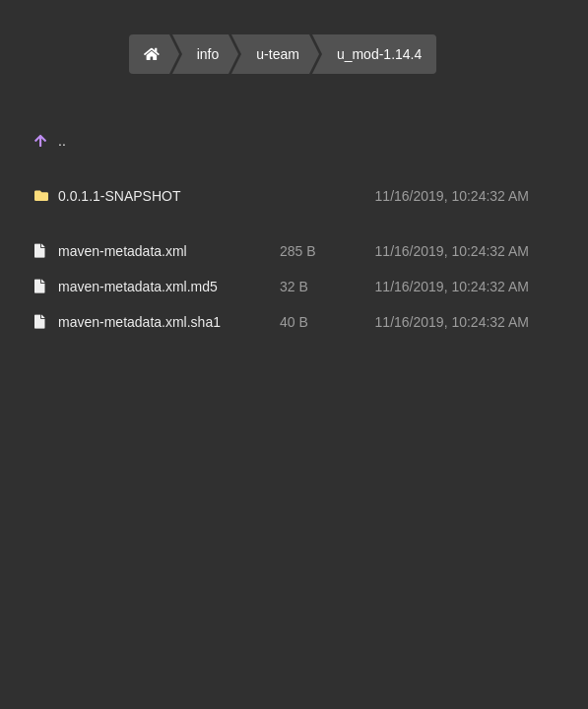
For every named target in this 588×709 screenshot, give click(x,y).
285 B (298, 251)
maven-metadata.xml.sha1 (139, 322)
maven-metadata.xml (123, 251)
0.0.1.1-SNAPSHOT (120, 196)
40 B (294, 322)
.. (62, 141)
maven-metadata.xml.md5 (138, 287)
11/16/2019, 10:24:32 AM (452, 196)
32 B (294, 287)
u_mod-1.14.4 (379, 54)
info (208, 54)
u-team (278, 54)
